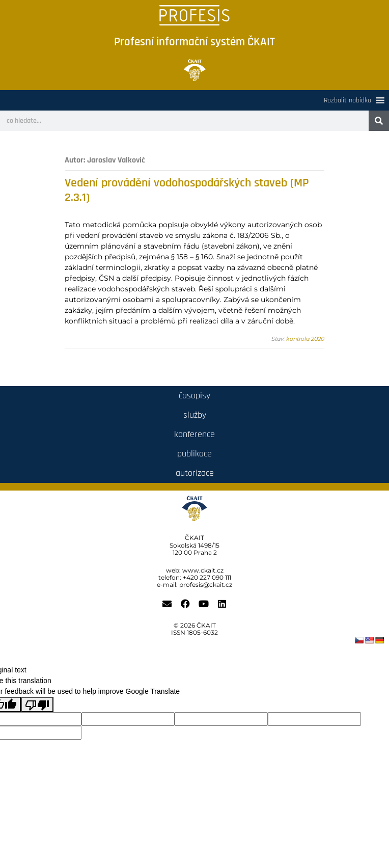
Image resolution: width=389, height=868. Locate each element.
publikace (194, 454)
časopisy (194, 396)
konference (194, 434)
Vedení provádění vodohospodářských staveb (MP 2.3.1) (187, 190)
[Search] (379, 121)
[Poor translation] (37, 704)
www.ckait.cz (203, 570)
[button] (348, 100)
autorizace (195, 473)
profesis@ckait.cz (206, 585)
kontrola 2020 (305, 339)
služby (195, 415)
